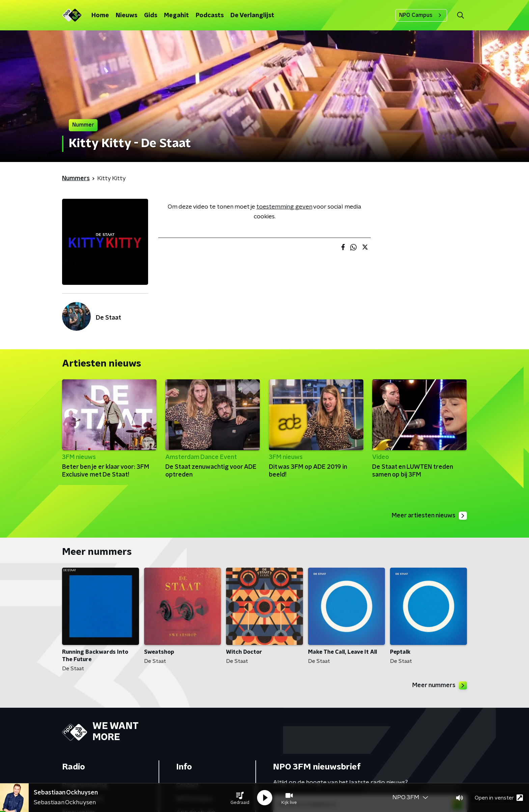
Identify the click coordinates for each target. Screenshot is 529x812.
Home (100, 16)
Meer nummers (440, 685)
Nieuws (127, 16)
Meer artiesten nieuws (429, 516)
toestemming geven (284, 207)
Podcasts (210, 16)
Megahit (176, 16)
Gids (151, 16)
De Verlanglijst (252, 16)
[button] (240, 798)
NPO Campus (421, 15)
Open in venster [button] (499, 798)
